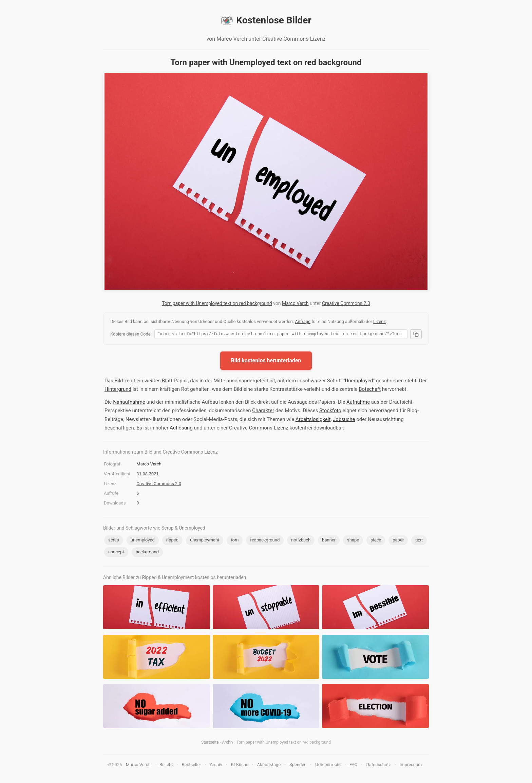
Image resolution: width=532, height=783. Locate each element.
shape (353, 541)
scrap (114, 541)
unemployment (205, 541)
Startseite (210, 743)
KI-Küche (240, 766)
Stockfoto (330, 412)
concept (116, 553)
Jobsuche (344, 420)
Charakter (263, 412)
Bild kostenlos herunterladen (266, 361)
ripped (172, 541)
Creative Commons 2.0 (346, 303)
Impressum (411, 766)
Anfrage (303, 321)
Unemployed (359, 382)
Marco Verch (295, 303)
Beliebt (166, 766)
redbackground (265, 541)
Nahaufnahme (129, 403)
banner (329, 541)
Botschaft (370, 390)
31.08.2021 (147, 475)
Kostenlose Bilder (266, 20)
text (419, 541)
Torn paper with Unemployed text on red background (217, 303)
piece (376, 541)
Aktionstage (269, 766)
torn (235, 541)
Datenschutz (378, 766)
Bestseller (192, 766)
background (147, 553)
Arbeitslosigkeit (313, 420)
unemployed (143, 541)
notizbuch (301, 541)
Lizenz (379, 321)
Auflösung (181, 429)
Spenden (298, 766)
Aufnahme (358, 403)
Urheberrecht (328, 766)
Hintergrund (118, 390)
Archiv (227, 743)
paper (398, 541)
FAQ (353, 766)
